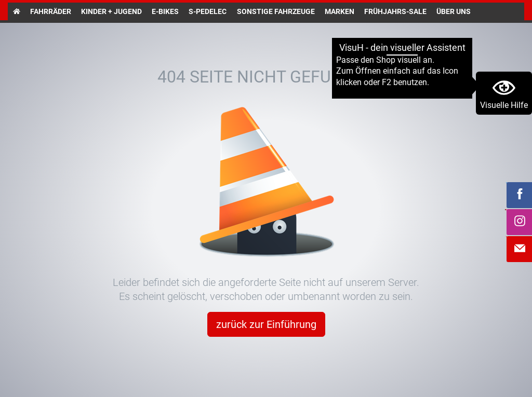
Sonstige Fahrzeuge (276, 11)
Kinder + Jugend (111, 11)
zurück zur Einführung (266, 324)
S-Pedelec (208, 11)
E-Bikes (165, 11)
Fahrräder (51, 11)
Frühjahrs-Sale (395, 11)
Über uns (454, 11)
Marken (340, 11)
